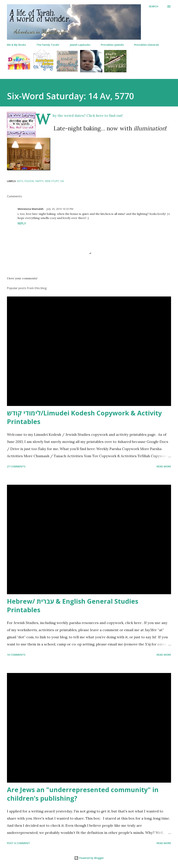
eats (20, 181)
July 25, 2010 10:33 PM (60, 209)
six (62, 181)
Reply (22, 223)
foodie (29, 181)
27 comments (16, 466)
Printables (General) (146, 45)
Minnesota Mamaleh (31, 209)
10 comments (16, 655)
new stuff (52, 181)
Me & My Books (16, 45)
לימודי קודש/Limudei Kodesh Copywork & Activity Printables (84, 417)
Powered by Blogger (89, 858)
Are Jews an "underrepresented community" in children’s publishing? (83, 794)
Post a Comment (18, 843)
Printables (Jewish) (112, 45)
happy (39, 181)
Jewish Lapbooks (80, 45)
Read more (164, 466)
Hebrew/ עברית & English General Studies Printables (73, 606)
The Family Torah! (48, 45)
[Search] (153, 6)
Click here (95, 115)
